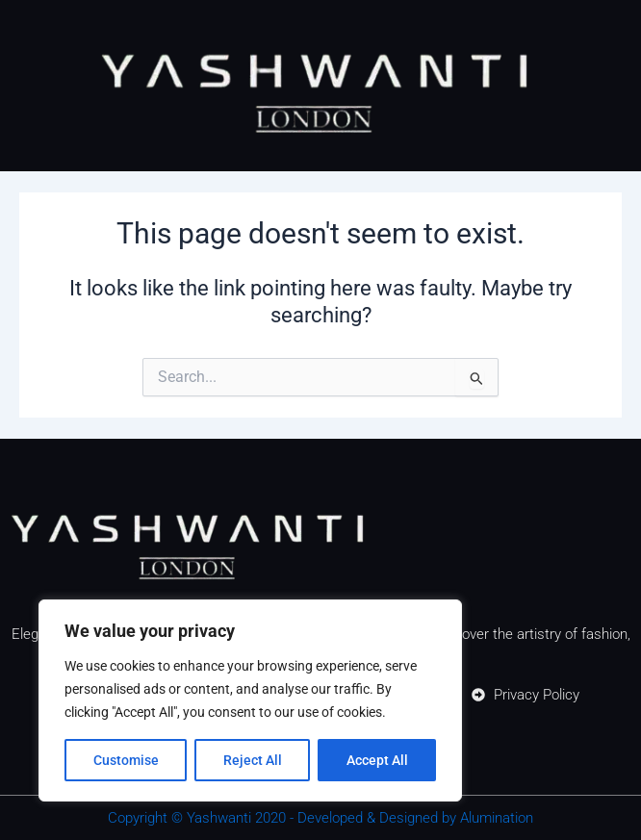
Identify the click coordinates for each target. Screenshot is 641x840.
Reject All (253, 760)
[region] (250, 700)
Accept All (377, 760)
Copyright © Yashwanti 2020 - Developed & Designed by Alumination (320, 818)
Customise (126, 760)
